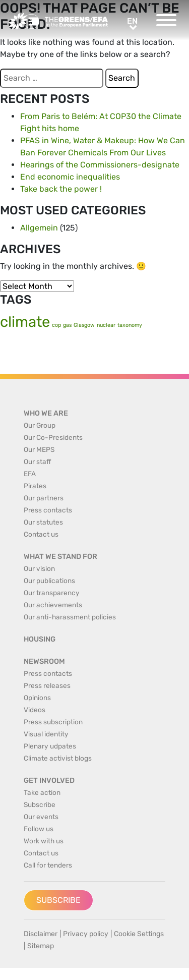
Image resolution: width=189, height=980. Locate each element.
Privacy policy (86, 934)
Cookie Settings (139, 934)
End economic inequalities (70, 177)
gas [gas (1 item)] (67, 325)
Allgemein (39, 228)
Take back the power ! (61, 189)
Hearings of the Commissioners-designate (100, 165)
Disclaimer (41, 934)
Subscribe (58, 900)
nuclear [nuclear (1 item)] (106, 325)
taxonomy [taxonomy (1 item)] (130, 325)
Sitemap (41, 946)
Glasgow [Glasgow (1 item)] (84, 325)
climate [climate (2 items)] (25, 322)
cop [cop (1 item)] (56, 325)
